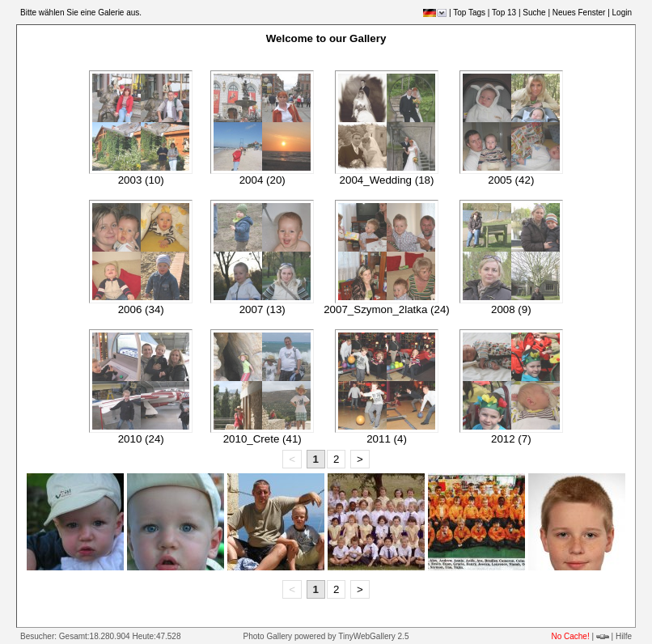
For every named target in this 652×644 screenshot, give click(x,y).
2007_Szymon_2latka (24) (387, 309)
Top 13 (504, 13)
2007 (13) (262, 309)
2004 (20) (262, 180)
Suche (534, 13)
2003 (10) (141, 180)
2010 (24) (141, 439)
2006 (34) (141, 309)
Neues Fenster (579, 13)
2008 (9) (511, 309)
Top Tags (469, 13)
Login (622, 13)
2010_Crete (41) (262, 439)
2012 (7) (511, 439)
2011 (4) (387, 439)
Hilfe (624, 636)
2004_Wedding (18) (387, 180)
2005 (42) (511, 180)
